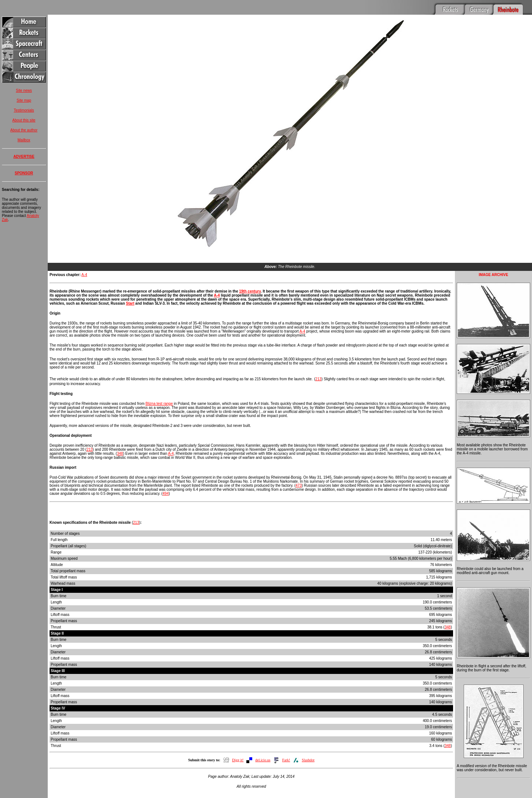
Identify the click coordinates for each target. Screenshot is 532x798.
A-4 (84, 265)
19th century (250, 282)
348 (120, 444)
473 (299, 476)
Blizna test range (159, 394)
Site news (24, 90)
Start (130, 294)
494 (166, 484)
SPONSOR (24, 173)
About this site (24, 120)
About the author (24, 130)
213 (319, 369)
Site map (24, 100)
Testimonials (24, 110)
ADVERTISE (24, 157)
